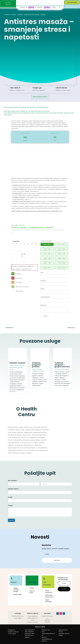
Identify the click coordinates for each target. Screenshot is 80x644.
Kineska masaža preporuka (17, 366)
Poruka (10, 505)
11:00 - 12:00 (62, 249)
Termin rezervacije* (46, 241)
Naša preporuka (18, 368)
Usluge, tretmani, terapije (16, 590)
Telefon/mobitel (45, 297)
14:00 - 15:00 (47, 258)
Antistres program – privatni (37, 365)
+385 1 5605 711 (15, 88)
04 (13, 274)
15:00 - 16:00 (62, 258)
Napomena (44, 305)
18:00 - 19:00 (47, 268)
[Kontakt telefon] (40, 492)
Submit (11, 520)
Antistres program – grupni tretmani (62, 365)
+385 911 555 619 (61, 88)
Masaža (20, 14)
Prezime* (43, 281)
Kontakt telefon (14, 489)
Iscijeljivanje (35, 371)
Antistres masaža (10, 14)
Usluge (43, 14)
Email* (42, 289)
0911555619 (47, 622)
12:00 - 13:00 (47, 254)
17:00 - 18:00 (62, 263)
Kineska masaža (17, 363)
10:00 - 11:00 (47, 249)
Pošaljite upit (37, 88)
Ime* (42, 273)
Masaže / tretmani (8, 4)
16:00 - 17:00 (47, 263)
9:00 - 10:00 (62, 244)
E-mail (11, 497)
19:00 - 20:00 (62, 268)
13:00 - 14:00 (62, 254)
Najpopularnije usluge (32, 14)
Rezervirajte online (40, 97)
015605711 (47, 620)
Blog (54, 8)
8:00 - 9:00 (47, 244)
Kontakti (40, 8)
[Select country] (10, 492)
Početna (23, 8)
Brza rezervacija (72, 2)
